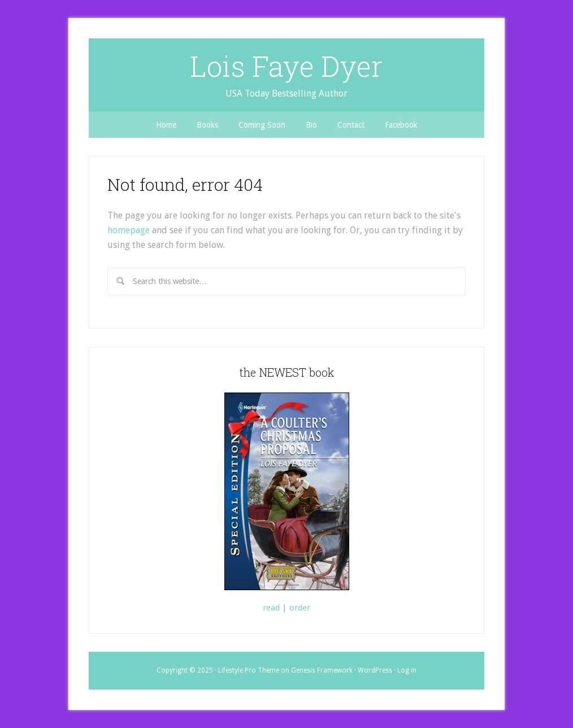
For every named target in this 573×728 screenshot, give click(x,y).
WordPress (375, 670)
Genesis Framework (322, 670)
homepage (129, 230)
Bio (311, 125)
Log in (407, 670)
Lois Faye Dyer (286, 66)
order (300, 608)
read (271, 608)
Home (166, 125)
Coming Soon (262, 125)
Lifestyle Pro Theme (249, 670)
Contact (351, 125)
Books (207, 125)
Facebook (401, 125)
